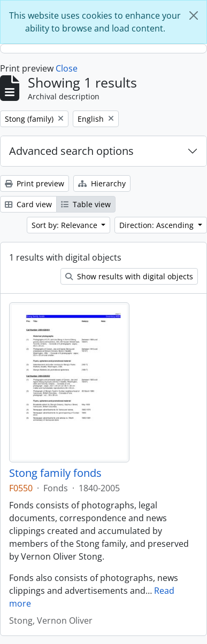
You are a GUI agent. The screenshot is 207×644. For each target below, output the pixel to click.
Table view (86, 204)
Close (67, 68)
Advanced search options (71, 151)
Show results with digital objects (129, 276)
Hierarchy (102, 183)
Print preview (34, 183)
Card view (28, 204)
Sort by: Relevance (66, 225)
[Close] (194, 15)
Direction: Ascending (158, 225)
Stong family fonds (55, 473)
